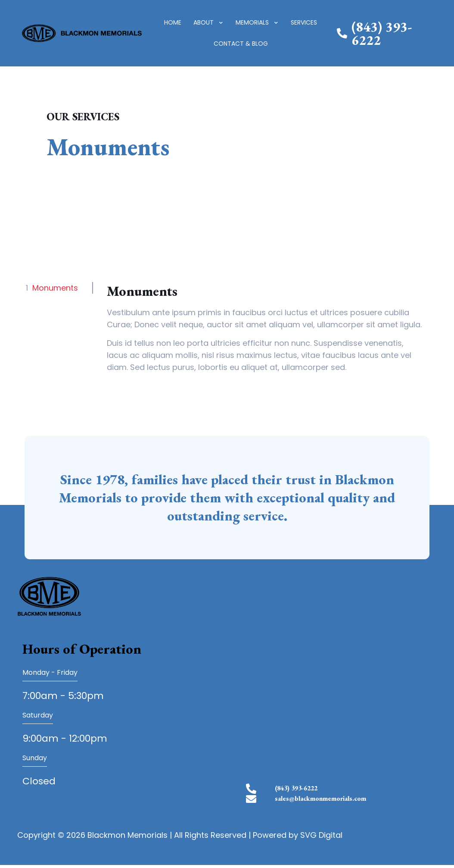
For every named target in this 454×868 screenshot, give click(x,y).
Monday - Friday (50, 672)
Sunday (35, 758)
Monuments (55, 288)
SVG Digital (321, 838)
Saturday (38, 715)
